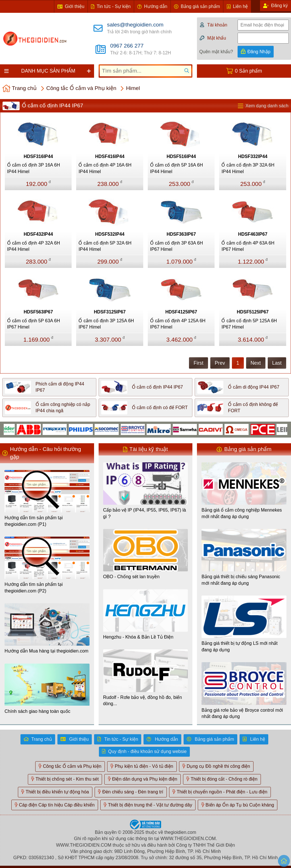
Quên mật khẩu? (216, 52)
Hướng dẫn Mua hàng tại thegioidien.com (46, 651)
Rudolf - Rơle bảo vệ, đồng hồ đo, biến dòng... (143, 700)
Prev (220, 363)
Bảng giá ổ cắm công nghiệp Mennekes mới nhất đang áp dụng (242, 513)
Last (277, 363)
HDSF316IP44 (38, 156)
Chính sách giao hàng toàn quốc (38, 711)
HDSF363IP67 (181, 234)
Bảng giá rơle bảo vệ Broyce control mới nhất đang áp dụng (242, 713)
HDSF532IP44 (110, 234)
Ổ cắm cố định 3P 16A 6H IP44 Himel (34, 168)
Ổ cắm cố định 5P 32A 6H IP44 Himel (105, 246)
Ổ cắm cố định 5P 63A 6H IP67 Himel (34, 324)
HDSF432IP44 (38, 234)
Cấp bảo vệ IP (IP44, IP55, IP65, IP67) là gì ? (145, 513)
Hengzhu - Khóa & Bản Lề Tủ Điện (138, 637)
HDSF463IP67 (253, 234)
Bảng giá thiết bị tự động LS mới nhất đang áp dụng (239, 646)
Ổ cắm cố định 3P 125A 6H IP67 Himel (106, 324)
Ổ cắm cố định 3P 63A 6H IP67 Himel (176, 246)
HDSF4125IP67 (181, 312)
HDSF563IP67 (38, 312)
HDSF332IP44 (253, 156)
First (198, 363)
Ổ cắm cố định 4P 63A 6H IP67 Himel (248, 246)
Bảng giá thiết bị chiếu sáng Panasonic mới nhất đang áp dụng (241, 580)
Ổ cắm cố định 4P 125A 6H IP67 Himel (178, 324)
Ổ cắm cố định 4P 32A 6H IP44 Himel (34, 246)
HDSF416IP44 (110, 156)
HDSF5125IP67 (253, 312)
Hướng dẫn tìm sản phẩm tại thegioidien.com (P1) (34, 521)
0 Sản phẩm (249, 71)
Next (256, 363)
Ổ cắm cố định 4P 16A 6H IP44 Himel (105, 168)
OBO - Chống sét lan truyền (131, 577)
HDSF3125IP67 (110, 312)
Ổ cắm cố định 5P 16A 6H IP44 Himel (176, 168)
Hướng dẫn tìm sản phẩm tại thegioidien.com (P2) (34, 587)
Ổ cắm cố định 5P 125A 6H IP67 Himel (249, 324)
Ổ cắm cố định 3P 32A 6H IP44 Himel (248, 168)
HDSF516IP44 (181, 156)
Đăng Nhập (259, 52)
